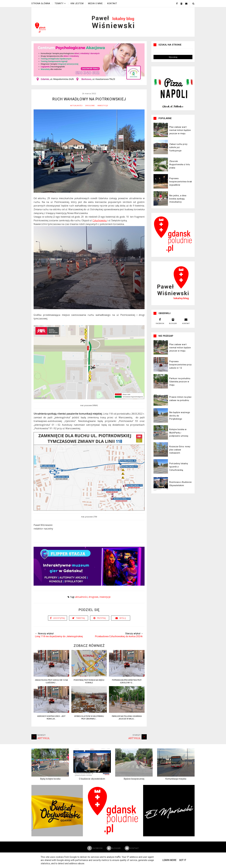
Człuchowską (100, 227)
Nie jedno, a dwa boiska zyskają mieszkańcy (178, 205)
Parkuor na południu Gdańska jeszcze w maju (180, 388)
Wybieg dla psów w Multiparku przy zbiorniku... (89, 724)
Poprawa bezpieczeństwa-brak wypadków (181, 188)
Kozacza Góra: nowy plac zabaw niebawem (180, 456)
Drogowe (90, 112)
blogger (173, 327)
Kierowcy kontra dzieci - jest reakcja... (51, 724)
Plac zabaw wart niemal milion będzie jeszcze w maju (180, 136)
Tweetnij (81, 624)
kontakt (186, 327)
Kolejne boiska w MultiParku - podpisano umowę (179, 439)
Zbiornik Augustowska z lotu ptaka (180, 171)
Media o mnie (95, 3)
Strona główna (41, 3)
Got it (183, 860)
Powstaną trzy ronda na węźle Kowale (89, 688)
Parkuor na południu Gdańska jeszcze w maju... (127, 724)
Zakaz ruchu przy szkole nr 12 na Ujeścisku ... (51, 688)
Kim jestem (77, 3)
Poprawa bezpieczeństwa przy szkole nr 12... (127, 688)
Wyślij (123, 624)
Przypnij (102, 624)
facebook (160, 327)
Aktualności (76, 112)
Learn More (169, 860)
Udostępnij (59, 624)
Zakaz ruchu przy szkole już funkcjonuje (178, 154)
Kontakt (112, 3)
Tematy (59, 3)
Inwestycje (103, 112)
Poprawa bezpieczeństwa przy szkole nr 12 (181, 371)
